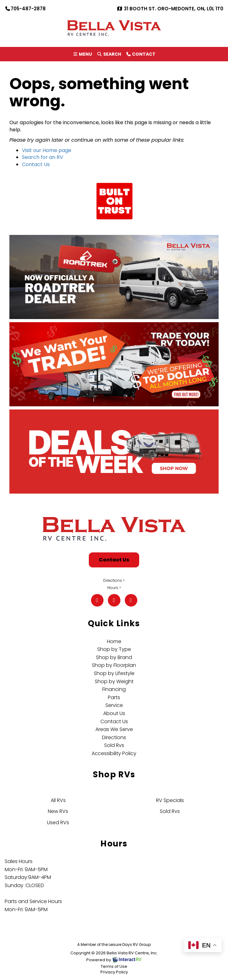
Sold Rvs (114, 745)
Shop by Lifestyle (114, 673)
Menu (84, 55)
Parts (114, 697)
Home (114, 641)
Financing (114, 689)
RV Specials (170, 800)
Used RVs (58, 823)
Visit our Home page (47, 150)
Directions (114, 737)
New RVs (58, 811)
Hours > (114, 588)
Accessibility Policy (114, 753)
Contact (141, 55)
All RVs (58, 800)
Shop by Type (114, 649)
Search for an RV (43, 157)
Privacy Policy (114, 972)
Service (114, 705)
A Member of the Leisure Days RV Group (114, 944)
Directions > (114, 580)
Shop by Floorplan (114, 665)
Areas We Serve (114, 729)
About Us (114, 713)
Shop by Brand (114, 657)
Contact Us (36, 164)
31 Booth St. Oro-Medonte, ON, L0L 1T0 (170, 9)
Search (109, 55)
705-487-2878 (25, 9)
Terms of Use (114, 966)
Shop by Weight (114, 681)
